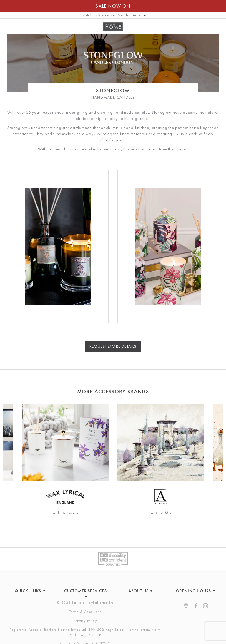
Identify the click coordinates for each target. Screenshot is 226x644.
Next (216, 460)
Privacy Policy (85, 621)
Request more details (113, 346)
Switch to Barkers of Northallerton (113, 15)
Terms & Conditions (85, 612)
